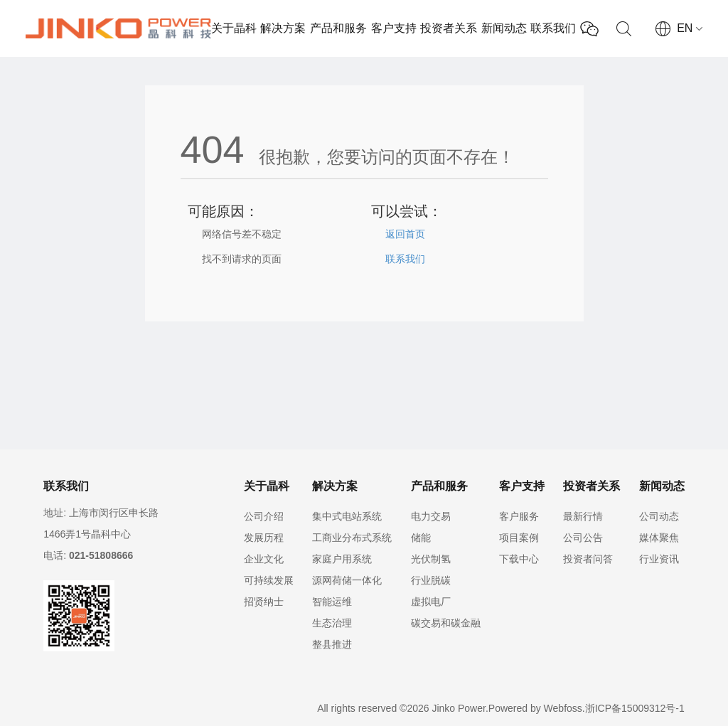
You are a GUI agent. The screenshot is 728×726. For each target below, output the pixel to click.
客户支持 (394, 28)
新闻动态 (504, 28)
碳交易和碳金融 (446, 623)
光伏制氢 (431, 559)
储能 (421, 538)
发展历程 (264, 538)
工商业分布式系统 (352, 538)
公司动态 (659, 516)
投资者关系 (449, 28)
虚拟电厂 (431, 602)
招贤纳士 (264, 602)
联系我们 (553, 28)
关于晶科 (234, 28)
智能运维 (332, 602)
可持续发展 (269, 580)
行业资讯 (659, 559)
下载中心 (519, 559)
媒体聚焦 (659, 538)
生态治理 (332, 623)
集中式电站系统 (347, 516)
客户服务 (519, 516)
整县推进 (332, 644)
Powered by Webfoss (535, 708)
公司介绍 (264, 516)
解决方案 (283, 28)
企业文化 (264, 559)
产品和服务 (338, 28)
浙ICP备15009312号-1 (635, 708)
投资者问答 (588, 559)
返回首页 (405, 234)
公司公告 (583, 538)
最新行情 (583, 516)
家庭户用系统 (342, 559)
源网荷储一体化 (347, 580)
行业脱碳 (431, 580)
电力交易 (431, 516)
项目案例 (519, 538)
